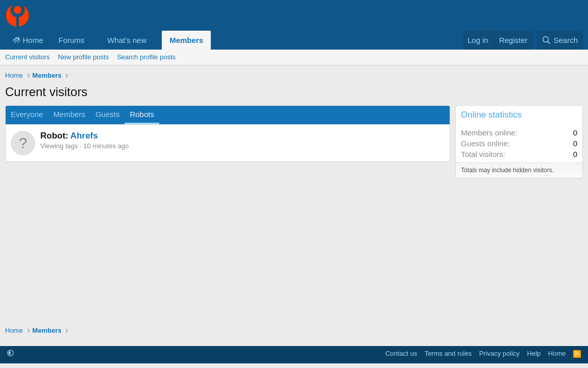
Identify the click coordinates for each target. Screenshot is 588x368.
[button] (92, 40)
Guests (108, 114)
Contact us (401, 353)
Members (186, 40)
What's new (127, 40)
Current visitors (27, 57)
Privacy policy (499, 353)
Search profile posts (146, 57)
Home (28, 40)
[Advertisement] (228, 239)
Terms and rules (448, 353)
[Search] (560, 40)
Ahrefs (84, 136)
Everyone (27, 114)
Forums (72, 40)
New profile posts (83, 57)
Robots (142, 114)
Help (534, 353)
